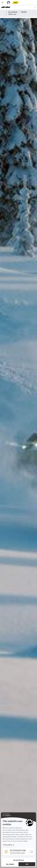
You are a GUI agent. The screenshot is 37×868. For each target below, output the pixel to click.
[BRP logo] (9, 2)
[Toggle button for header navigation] (3, 2)
